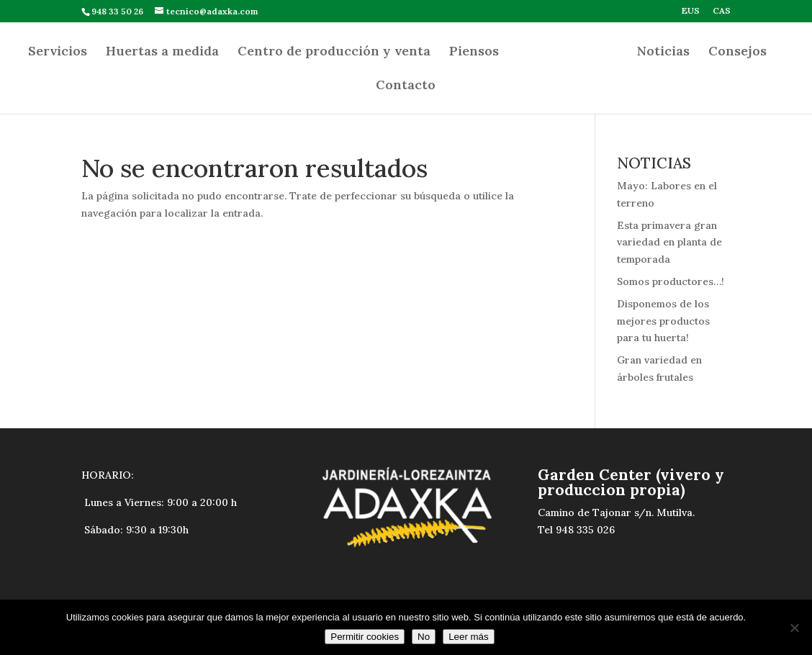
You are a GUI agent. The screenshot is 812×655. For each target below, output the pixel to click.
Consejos (737, 53)
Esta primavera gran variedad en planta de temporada (669, 243)
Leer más (469, 637)
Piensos (474, 53)
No (424, 637)
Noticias (663, 53)
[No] (794, 628)
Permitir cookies (365, 637)
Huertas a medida (162, 53)
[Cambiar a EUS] (691, 14)
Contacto (406, 86)
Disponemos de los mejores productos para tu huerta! (663, 321)
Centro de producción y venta (334, 53)
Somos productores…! (671, 281)
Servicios (58, 53)
